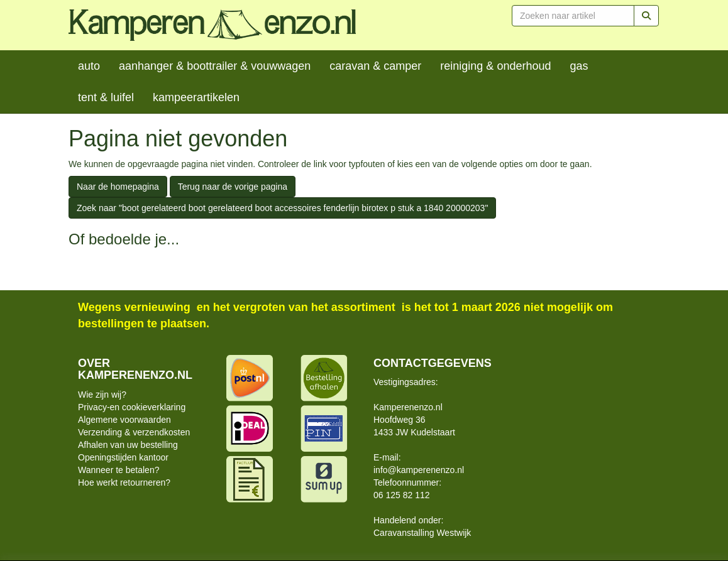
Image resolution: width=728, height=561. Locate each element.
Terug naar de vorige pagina (233, 187)
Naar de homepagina (118, 187)
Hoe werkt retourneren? (124, 482)
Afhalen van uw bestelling (128, 445)
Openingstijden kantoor (123, 457)
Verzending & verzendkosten (134, 432)
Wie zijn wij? (102, 395)
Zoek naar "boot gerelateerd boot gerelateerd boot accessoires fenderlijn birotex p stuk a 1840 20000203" (282, 208)
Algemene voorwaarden (124, 420)
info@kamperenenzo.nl (419, 470)
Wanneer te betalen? (119, 470)
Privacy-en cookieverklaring (132, 407)
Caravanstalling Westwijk (422, 533)
